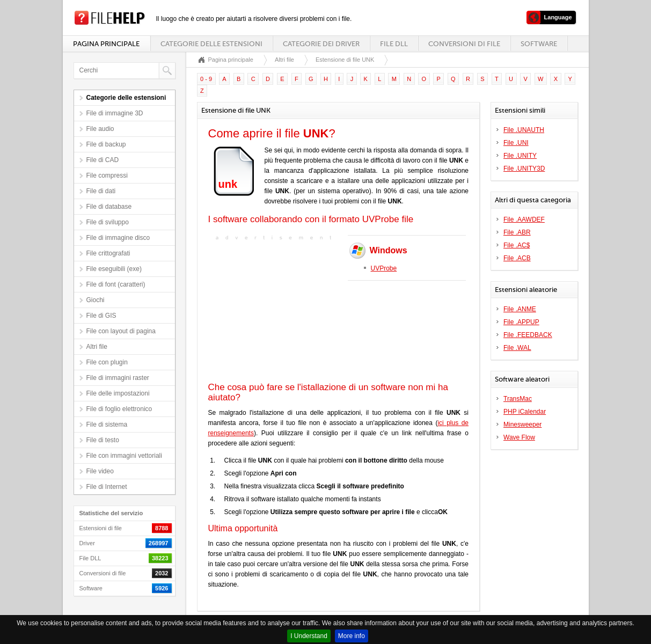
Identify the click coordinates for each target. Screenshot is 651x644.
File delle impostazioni (118, 393)
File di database (109, 207)
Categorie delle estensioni (211, 44)
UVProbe (384, 268)
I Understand (309, 636)
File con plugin (107, 362)
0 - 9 (206, 79)
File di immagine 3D (115, 113)
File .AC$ (517, 245)
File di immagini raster (118, 378)
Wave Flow (519, 437)
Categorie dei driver (321, 44)
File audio (100, 129)
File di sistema (107, 425)
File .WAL (517, 348)
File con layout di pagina (121, 331)
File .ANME (520, 309)
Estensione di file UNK (345, 60)
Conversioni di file (464, 44)
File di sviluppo (108, 222)
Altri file (97, 347)
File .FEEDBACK (528, 335)
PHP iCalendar (525, 412)
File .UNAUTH (524, 130)
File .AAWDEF (524, 219)
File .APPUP (521, 322)
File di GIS (101, 316)
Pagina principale (106, 44)
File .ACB (517, 258)
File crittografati (108, 253)
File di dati (101, 191)
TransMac (518, 399)
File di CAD (103, 160)
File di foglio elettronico (119, 409)
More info (352, 636)
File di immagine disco (118, 238)
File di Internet (107, 487)
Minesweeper (522, 425)
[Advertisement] (275, 310)
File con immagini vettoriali (124, 456)
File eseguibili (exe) (114, 269)
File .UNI (516, 143)
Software (539, 44)
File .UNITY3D (524, 169)
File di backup (106, 144)
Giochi (96, 300)
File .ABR (517, 232)
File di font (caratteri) (116, 284)
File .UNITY (520, 156)
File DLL (394, 44)
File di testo (103, 440)
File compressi (107, 175)
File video (100, 471)
